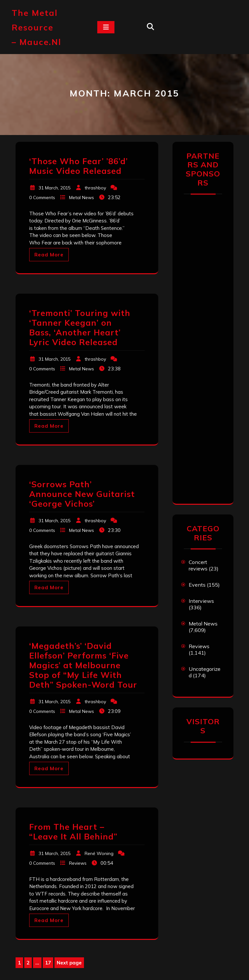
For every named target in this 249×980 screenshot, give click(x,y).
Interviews (201, 601)
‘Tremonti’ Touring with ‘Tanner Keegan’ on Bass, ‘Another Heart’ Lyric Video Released (80, 327)
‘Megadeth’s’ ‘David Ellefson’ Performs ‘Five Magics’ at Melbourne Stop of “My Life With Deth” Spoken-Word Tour (83, 665)
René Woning (99, 853)
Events (197, 585)
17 (49, 963)
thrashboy (95, 188)
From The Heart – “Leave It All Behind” (73, 832)
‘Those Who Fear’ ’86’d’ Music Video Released (78, 166)
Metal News (82, 197)
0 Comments (42, 197)
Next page (69, 963)
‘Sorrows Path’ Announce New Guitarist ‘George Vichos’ (82, 494)
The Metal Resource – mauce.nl (36, 27)
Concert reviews (198, 565)
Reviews (78, 863)
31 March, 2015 (55, 188)
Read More (49, 255)
